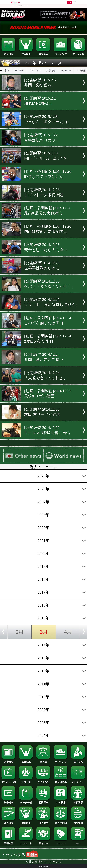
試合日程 (9, 53)
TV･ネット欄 (9, 781)
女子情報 (51, 71)
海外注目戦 (61, 822)
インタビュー (78, 781)
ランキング (61, 53)
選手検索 (78, 761)
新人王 (43, 761)
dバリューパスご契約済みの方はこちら (20, 6)
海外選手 (43, 822)
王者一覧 (26, 781)
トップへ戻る (20, 855)
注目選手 (78, 801)
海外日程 (9, 822)
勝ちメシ (43, 842)
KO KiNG (19, 71)
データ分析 (78, 53)
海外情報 (78, 822)
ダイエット (35, 71)
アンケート (26, 842)
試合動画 (9, 802)
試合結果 (26, 53)
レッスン (61, 842)
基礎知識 (9, 842)
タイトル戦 (43, 781)
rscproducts (66, 71)
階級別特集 (61, 781)
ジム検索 (61, 801)
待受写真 (43, 801)
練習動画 (43, 53)
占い (78, 842)
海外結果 (26, 822)
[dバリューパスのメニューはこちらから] (74, 2)
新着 (7, 71)
